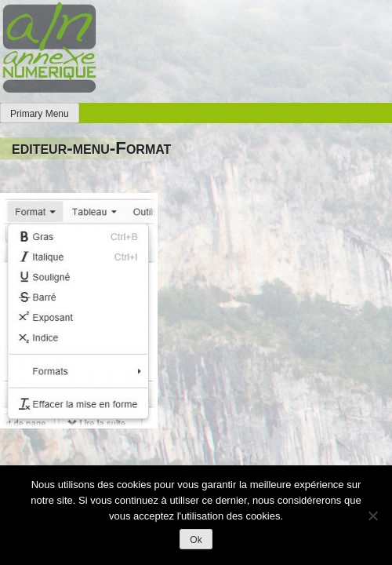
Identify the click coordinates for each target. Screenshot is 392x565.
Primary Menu (40, 114)
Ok (196, 540)
